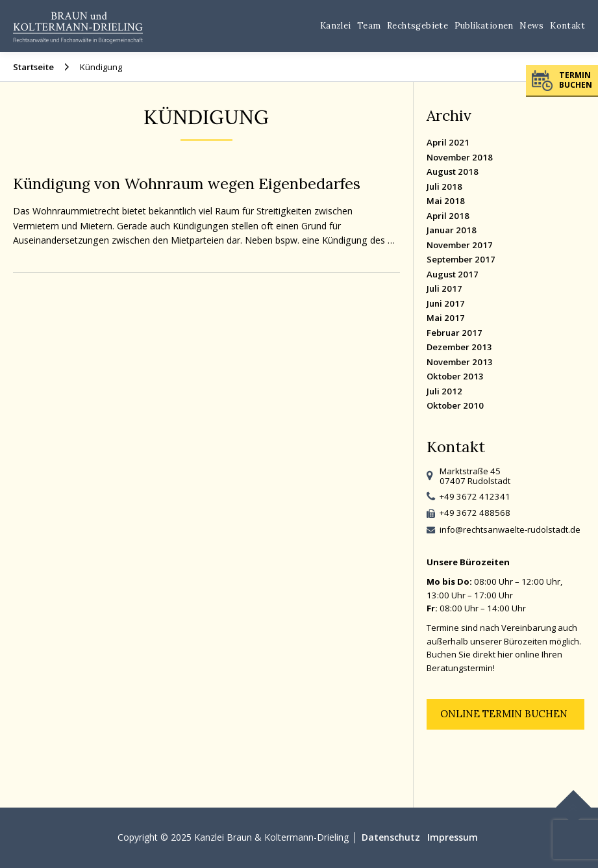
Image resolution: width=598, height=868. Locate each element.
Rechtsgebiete (417, 26)
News (532, 26)
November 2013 (460, 362)
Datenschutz (391, 837)
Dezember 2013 (459, 347)
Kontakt (567, 26)
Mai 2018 (446, 201)
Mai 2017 (446, 318)
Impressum (453, 837)
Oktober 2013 (455, 376)
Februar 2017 (455, 333)
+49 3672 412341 (475, 496)
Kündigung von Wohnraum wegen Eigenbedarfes (187, 183)
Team (369, 26)
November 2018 (460, 157)
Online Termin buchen (504, 714)
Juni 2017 (446, 303)
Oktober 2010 (455, 405)
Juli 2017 (444, 288)
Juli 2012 (444, 391)
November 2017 (460, 245)
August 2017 (453, 274)
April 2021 (448, 142)
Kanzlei (336, 26)
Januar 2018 (452, 230)
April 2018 (448, 216)
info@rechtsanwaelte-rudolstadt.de (510, 530)
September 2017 (461, 259)
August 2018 (453, 172)
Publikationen (484, 26)
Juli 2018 (444, 186)
